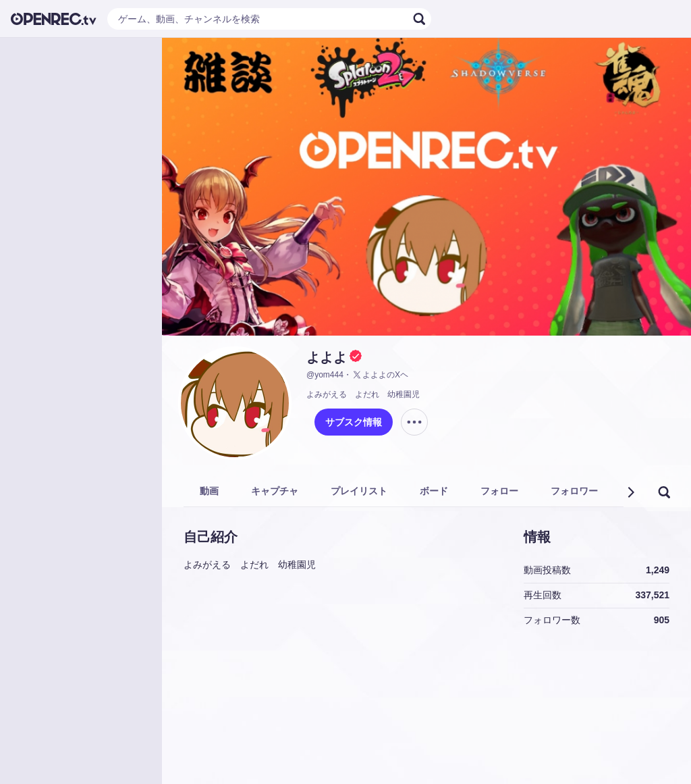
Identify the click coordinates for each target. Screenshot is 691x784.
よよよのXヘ (380, 375)
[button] (630, 492)
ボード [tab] (434, 491)
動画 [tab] (209, 491)
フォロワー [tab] (574, 491)
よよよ (327, 357)
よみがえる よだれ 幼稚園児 (363, 394)
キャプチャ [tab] (275, 491)
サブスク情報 (354, 422)
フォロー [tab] (499, 491)
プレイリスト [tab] (359, 491)
